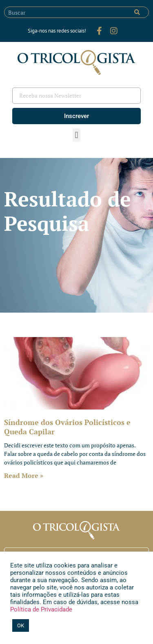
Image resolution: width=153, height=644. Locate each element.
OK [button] (21, 625)
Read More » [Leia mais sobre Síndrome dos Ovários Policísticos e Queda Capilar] (24, 475)
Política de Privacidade (41, 609)
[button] (76, 135)
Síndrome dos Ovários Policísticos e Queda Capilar (67, 427)
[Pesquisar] (137, 12)
